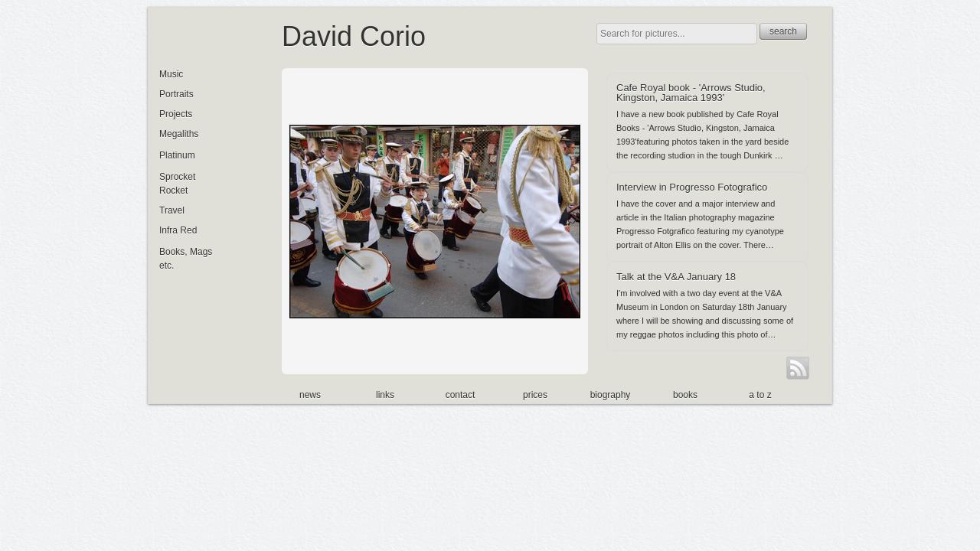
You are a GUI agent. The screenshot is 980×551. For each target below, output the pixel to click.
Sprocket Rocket (177, 184)
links (385, 395)
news (310, 395)
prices (535, 395)
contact (461, 395)
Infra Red (178, 230)
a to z (760, 395)
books (685, 395)
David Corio (354, 36)
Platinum (177, 155)
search (783, 31)
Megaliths (179, 134)
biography (611, 395)
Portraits (176, 94)
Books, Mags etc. (186, 259)
